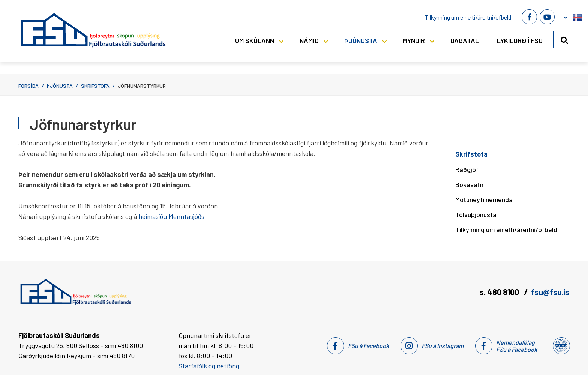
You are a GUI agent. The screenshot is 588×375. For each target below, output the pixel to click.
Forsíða (28, 86)
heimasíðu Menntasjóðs (171, 216)
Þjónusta (60, 86)
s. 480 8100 (500, 292)
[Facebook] (529, 17)
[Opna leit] (564, 39)
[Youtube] (547, 17)
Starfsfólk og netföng (209, 366)
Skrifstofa (95, 86)
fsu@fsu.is (550, 292)
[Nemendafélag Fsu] (561, 346)
